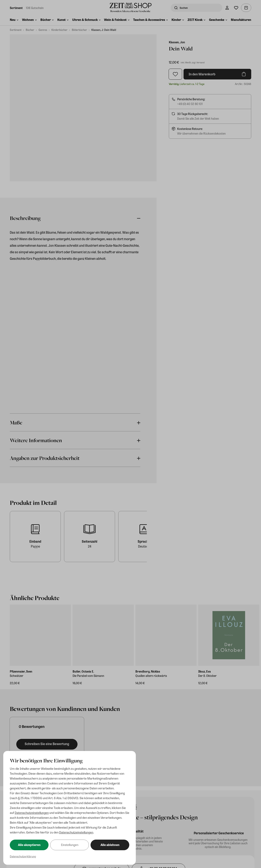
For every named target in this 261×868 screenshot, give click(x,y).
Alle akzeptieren (29, 845)
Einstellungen (70, 845)
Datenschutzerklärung (23, 856)
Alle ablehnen (110, 845)
